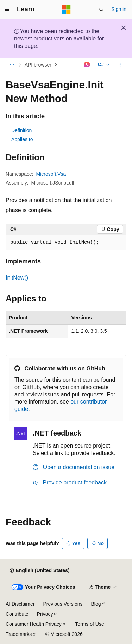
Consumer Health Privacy (34, 624)
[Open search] (101, 10)
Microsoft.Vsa (51, 174)
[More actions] (120, 65)
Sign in (119, 9)
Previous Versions (63, 604)
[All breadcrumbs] (12, 65)
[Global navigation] (7, 10)
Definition (21, 130)
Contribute (17, 614)
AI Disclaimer (20, 604)
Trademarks (19, 634)
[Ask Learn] (87, 65)
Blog (96, 604)
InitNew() (17, 278)
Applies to (22, 139)
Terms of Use (89, 624)
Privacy (45, 614)
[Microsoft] (66, 10)
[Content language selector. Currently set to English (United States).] (40, 570)
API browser (38, 65)
